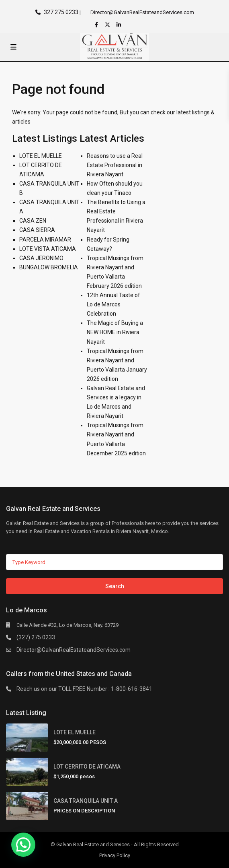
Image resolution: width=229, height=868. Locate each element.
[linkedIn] (120, 25)
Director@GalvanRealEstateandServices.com (74, 650)
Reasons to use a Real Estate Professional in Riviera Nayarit (115, 165)
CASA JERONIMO (41, 258)
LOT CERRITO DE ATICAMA (87, 767)
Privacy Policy (115, 855)
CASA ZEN (33, 221)
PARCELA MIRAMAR (45, 240)
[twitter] (108, 25)
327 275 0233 (61, 12)
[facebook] (97, 25)
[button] (23, 845)
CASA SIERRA (37, 230)
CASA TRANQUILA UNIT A (86, 801)
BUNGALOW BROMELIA (49, 267)
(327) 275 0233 (36, 637)
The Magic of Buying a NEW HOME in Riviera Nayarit (115, 332)
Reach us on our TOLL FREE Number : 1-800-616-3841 (84, 689)
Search (115, 586)
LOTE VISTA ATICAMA (48, 249)
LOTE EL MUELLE (41, 156)
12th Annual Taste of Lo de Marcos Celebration (113, 304)
